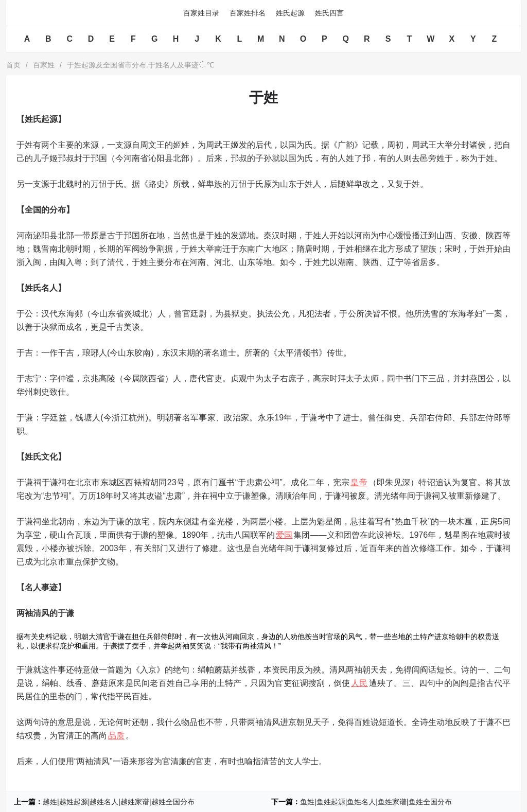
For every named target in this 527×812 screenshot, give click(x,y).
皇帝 (359, 482)
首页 (13, 65)
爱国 (284, 535)
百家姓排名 (248, 13)
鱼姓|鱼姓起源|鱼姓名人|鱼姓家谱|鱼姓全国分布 (376, 802)
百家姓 (44, 65)
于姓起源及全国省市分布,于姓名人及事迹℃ (140, 65)
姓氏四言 (329, 13)
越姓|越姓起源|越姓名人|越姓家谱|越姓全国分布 (119, 802)
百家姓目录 (201, 13)
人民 (359, 683)
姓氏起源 (290, 13)
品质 (116, 736)
